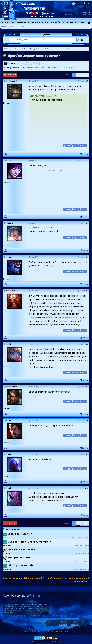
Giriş (87, 3)
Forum (8, 49)
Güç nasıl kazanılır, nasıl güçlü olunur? (29, 542)
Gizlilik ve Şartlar (81, 622)
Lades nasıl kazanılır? (20, 534)
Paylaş (75, 146)
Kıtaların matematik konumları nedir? (24, 578)
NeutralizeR (65, 632)
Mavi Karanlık (17, 604)
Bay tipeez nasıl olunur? (21, 557)
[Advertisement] (57, 122)
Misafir (88, 12)
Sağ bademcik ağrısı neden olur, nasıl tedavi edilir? (68, 580)
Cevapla (84, 154)
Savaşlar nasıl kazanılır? (21, 550)
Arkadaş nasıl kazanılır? (21, 565)
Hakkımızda (63, 625)
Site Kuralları (67, 622)
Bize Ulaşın (75, 625)
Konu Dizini (55, 622)
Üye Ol (76, 3)
